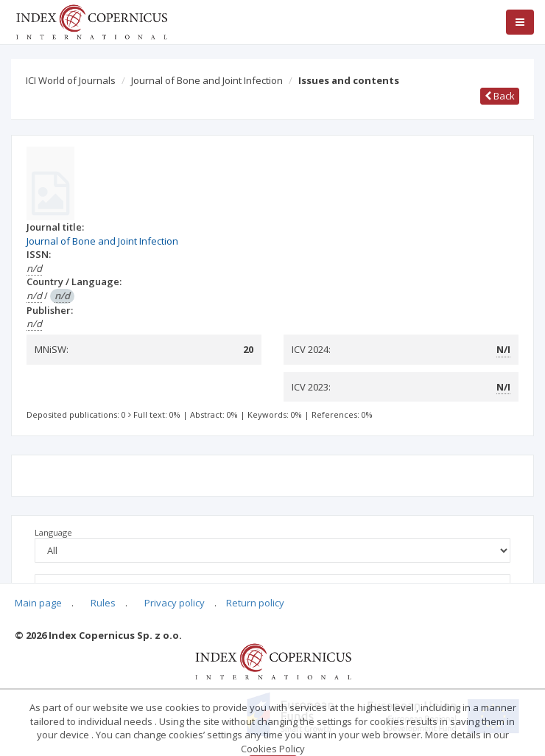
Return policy (255, 603)
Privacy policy (175, 603)
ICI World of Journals (71, 80)
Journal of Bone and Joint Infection (207, 80)
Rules (103, 603)
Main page (38, 603)
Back (500, 96)
